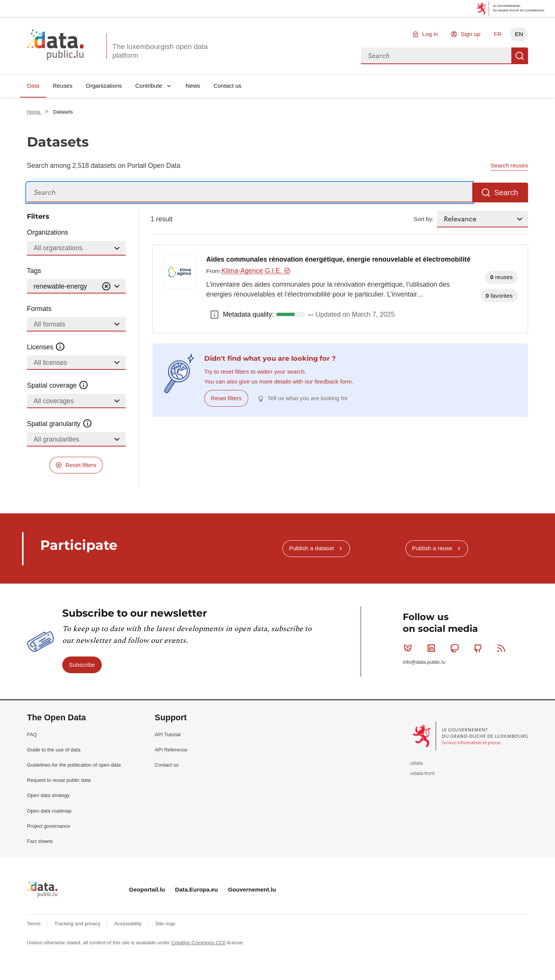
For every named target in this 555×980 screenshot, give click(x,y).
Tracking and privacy (78, 924)
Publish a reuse (432, 548)
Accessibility (129, 924)
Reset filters (81, 465)
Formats (39, 309)
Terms (35, 924)
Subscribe (82, 665)
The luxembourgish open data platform (160, 51)
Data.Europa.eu (196, 889)
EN (519, 34)
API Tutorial (168, 735)
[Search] (250, 193)
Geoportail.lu (147, 889)
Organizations (104, 86)
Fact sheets (40, 841)
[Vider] (106, 286)
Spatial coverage (58, 385)
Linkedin (433, 648)
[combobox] (436, 56)
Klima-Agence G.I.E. (256, 271)
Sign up (470, 34)
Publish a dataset (312, 548)
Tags (34, 271)
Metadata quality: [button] (214, 314)
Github (480, 648)
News (193, 86)
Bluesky (409, 648)
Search (520, 56)
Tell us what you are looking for (308, 398)
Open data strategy (48, 795)
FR (498, 34)
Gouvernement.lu (252, 889)
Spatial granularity (60, 424)
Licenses (46, 347)
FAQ (32, 735)
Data (33, 86)
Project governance (49, 826)
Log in (430, 34)
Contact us (227, 86)
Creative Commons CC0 (198, 943)
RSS (503, 648)
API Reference (171, 750)
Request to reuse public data (59, 780)
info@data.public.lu (424, 662)
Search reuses (509, 165)
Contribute (149, 86)
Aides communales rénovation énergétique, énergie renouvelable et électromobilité (338, 259)
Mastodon (456, 648)
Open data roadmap (49, 811)
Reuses (63, 86)
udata (417, 763)
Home (34, 112)
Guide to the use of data (54, 750)
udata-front (423, 773)
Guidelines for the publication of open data (74, 765)
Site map (165, 924)
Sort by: (424, 219)
